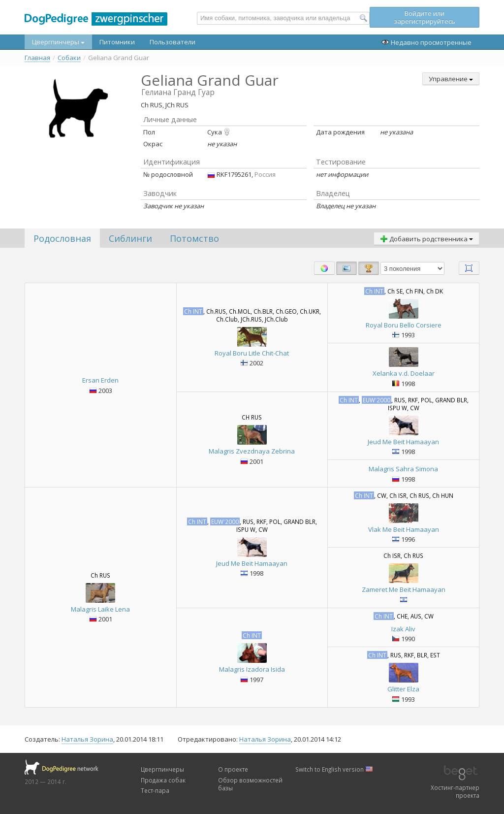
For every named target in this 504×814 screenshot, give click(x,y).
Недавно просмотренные (426, 42)
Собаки (69, 58)
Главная (37, 58)
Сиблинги (130, 238)
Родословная (62, 238)
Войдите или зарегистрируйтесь (425, 17)
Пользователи (173, 42)
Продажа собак (163, 780)
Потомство (194, 238)
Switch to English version (334, 769)
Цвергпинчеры (58, 42)
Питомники (117, 42)
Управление (451, 79)
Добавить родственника (426, 239)
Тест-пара (155, 790)
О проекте (233, 769)
